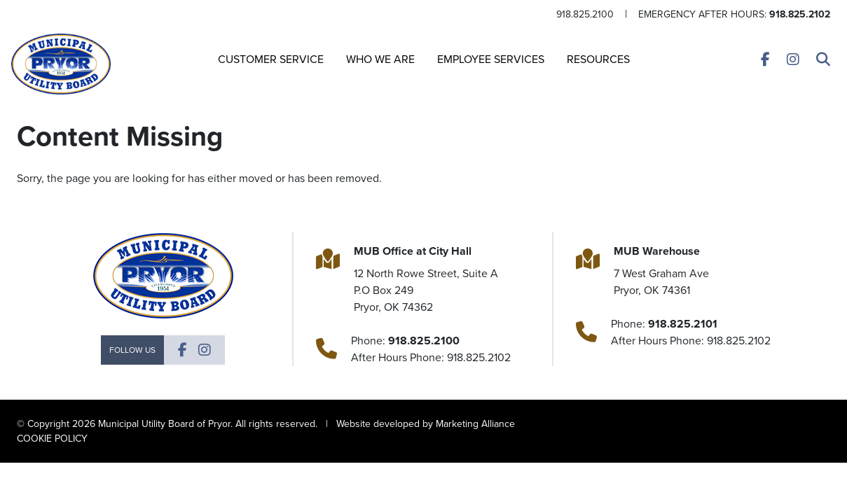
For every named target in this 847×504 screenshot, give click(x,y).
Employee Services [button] (491, 59)
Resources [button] (598, 59)
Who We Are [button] (380, 59)
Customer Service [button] (271, 59)
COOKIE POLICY (52, 439)
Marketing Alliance (475, 424)
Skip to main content (0, 12)
